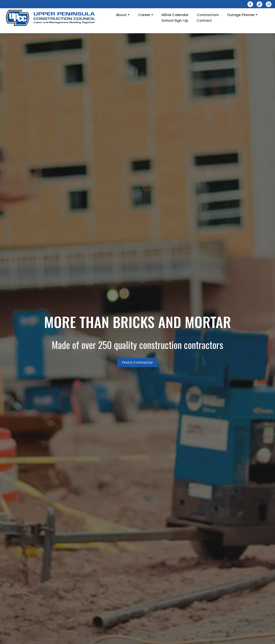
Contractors (208, 15)
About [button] (121, 15)
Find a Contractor (137, 362)
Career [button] (144, 15)
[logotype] (51, 18)
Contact (204, 20)
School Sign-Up (175, 20)
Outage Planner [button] (241, 15)
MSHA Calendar (175, 15)
